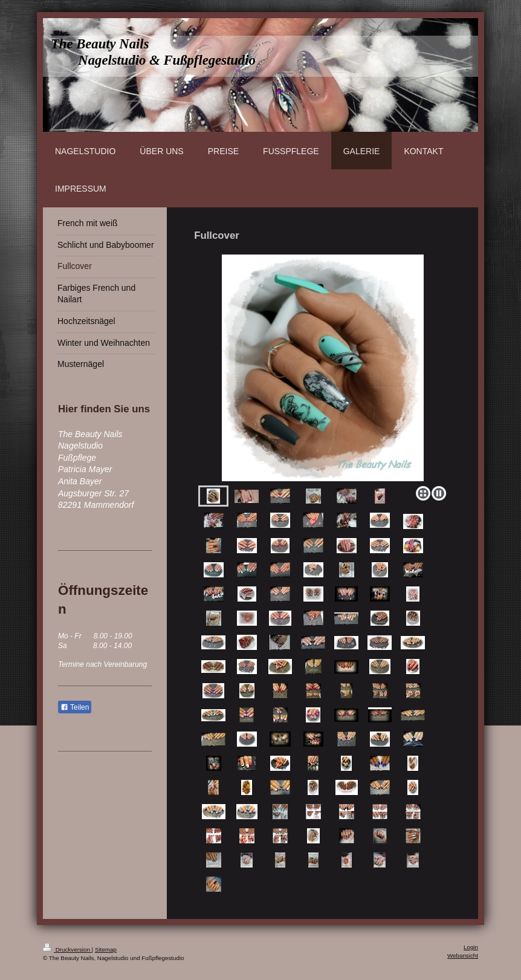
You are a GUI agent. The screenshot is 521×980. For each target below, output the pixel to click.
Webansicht (463, 956)
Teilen (75, 707)
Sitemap (106, 949)
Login (471, 947)
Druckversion (67, 949)
